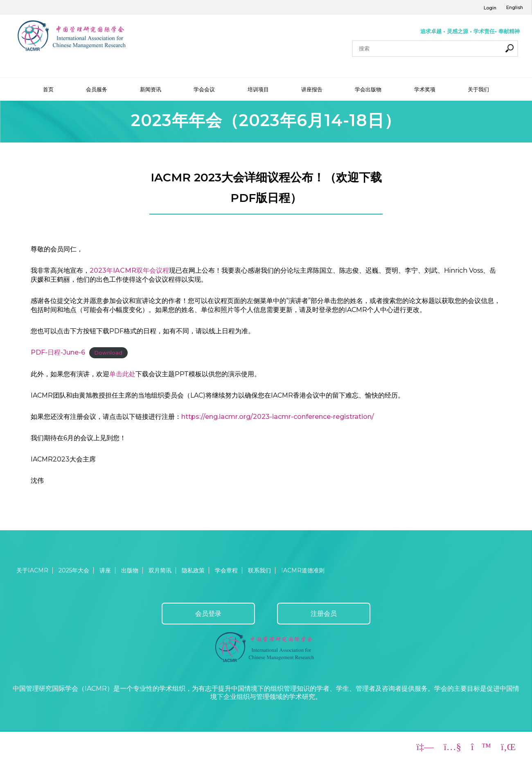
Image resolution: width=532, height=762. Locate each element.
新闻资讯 (151, 89)
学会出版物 (368, 89)
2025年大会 (74, 570)
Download (108, 353)
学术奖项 (425, 89)
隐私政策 (193, 570)
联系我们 (259, 570)
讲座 (105, 570)
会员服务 (97, 89)
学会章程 (226, 570)
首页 (48, 89)
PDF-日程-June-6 (58, 352)
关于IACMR (32, 570)
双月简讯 (160, 570)
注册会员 (324, 614)
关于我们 (478, 89)
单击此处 (122, 374)
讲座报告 (312, 89)
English (515, 7)
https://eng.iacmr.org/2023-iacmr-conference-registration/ (278, 417)
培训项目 (258, 89)
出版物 (130, 570)
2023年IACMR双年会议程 (129, 270)
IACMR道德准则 (303, 570)
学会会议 (204, 89)
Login (490, 8)
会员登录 (208, 614)
